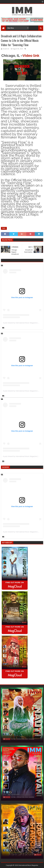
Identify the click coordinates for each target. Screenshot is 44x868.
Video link (31, 56)
